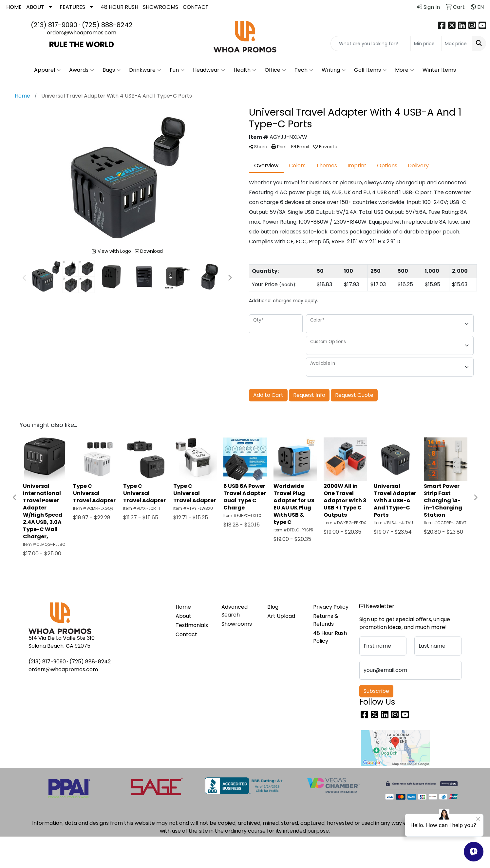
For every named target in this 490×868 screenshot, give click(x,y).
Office (275, 70)
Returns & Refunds (326, 620)
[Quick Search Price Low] (426, 44)
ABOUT (35, 7)
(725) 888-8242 (107, 25)
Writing (334, 70)
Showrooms (237, 624)
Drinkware (145, 70)
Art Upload (281, 616)
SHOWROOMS (160, 7)
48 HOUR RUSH (119, 7)
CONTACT (196, 7)
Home (183, 607)
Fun (177, 70)
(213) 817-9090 (54, 25)
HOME (14, 7)
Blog (273, 607)
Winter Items (439, 70)
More (405, 70)
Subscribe (376, 691)
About (183, 616)
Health (245, 70)
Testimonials (192, 625)
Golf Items (370, 70)
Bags (112, 70)
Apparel (47, 70)
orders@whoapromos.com (82, 33)
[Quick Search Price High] (457, 44)
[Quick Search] (371, 44)
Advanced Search (235, 611)
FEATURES (72, 7)
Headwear (209, 70)
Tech (304, 70)
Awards (82, 70)
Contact (186, 634)
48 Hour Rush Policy (330, 637)
